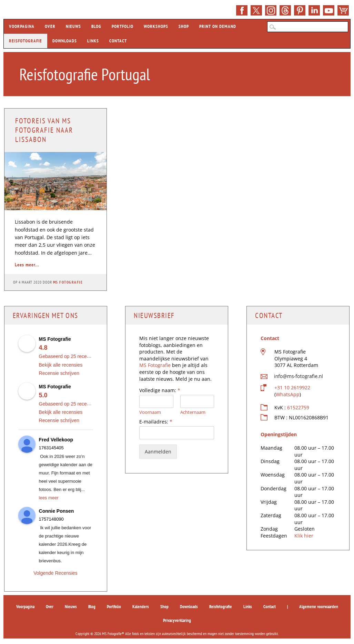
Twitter (256, 10)
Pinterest (300, 10)
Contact (118, 41)
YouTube (329, 10)
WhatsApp (288, 394)
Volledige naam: (160, 390)
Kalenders (141, 607)
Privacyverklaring (177, 620)
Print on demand (218, 26)
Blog (96, 26)
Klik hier (304, 536)
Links (93, 41)
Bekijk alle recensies (61, 365)
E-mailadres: (156, 422)
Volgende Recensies (55, 573)
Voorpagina (22, 26)
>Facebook (242, 10)
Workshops (156, 26)
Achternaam (193, 412)
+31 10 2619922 (292, 387)
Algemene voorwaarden (319, 607)
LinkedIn (314, 10)
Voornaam (150, 412)
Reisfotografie (26, 41)
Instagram (271, 10)
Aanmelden (158, 452)
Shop (343, 10)
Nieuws (73, 26)
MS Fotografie (68, 282)
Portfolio (123, 26)
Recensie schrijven (59, 373)
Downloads (65, 41)
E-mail (285, 10)
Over (50, 26)
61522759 (298, 407)
